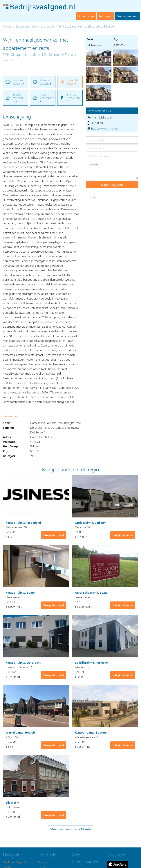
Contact (42, 862)
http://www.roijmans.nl (105, 128)
